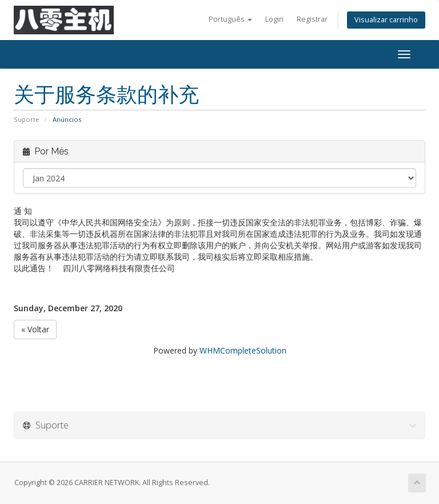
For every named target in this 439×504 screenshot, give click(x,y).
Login (274, 19)
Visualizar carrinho (386, 20)
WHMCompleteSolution (243, 350)
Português (230, 19)
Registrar (312, 19)
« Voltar (35, 329)
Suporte (27, 119)
